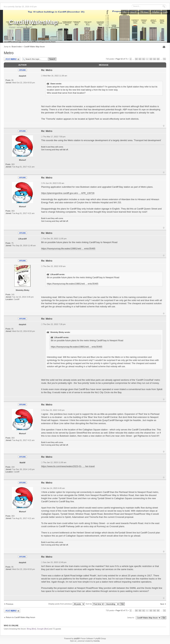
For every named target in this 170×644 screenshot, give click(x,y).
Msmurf (22, 160)
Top (164, 126)
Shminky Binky (23, 290)
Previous (10, 604)
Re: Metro (47, 70)
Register (156, 12)
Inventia (96, 641)
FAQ (125, 12)
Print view (164, 47)
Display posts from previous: (67, 604)
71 (164, 59)
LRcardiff (22, 239)
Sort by (95, 604)
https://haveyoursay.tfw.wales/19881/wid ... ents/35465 (68, 249)
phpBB (76, 639)
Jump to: (131, 618)
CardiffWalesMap (33, 22)
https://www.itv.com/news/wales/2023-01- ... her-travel (68, 466)
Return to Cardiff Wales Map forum (20, 617)
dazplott (22, 76)
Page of (122, 59)
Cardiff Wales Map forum (34, 47)
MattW (23, 463)
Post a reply (12, 59)
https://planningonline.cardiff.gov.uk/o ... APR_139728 (68, 193)
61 (144, 59)
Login (166, 12)
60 (140, 59)
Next (162, 604)
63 (151, 59)
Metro (9, 53)
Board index (17, 47)
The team (144, 12)
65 (158, 59)
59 (136, 59)
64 (155, 59)
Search (133, 12)
